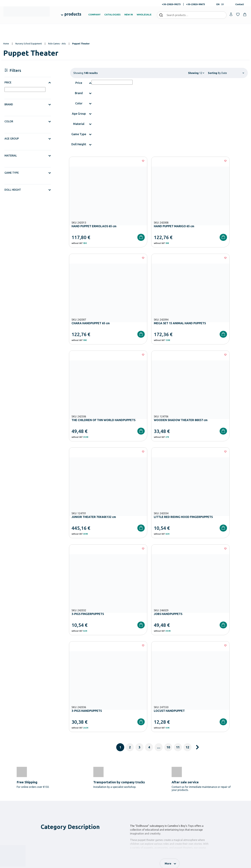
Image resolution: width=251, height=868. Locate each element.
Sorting (213, 73)
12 (187, 534)
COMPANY (94, 15)
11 (178, 534)
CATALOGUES (112, 15)
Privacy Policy (216, 735)
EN (218, 4)
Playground (92, 806)
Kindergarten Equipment (98, 791)
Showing (193, 73)
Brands (131, 801)
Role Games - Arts (57, 44)
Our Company (134, 785)
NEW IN (129, 15)
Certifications (134, 791)
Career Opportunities (138, 806)
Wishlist (215, 791)
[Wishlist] (122, 161)
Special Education (95, 816)
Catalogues (133, 796)
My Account (217, 785)
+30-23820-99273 (171, 4)
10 (168, 534)
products (73, 14)
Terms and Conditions (184, 735)
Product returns (177, 801)
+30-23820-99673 (196, 4)
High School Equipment (97, 801)
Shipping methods (178, 796)
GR (222, 4)
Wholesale (133, 811)
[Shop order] (231, 73)
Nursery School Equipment (29, 44)
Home (6, 44)
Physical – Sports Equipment (100, 811)
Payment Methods (178, 791)
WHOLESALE (144, 15)
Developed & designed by (126, 864)
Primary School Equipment (99, 796)
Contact (240, 4)
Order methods (177, 785)
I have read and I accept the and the (180, 735)
